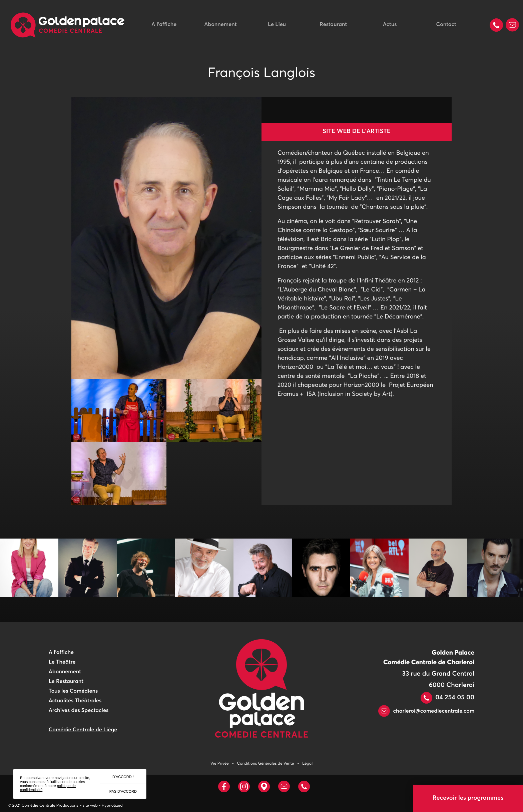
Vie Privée (220, 764)
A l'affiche (164, 25)
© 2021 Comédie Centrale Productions (43, 806)
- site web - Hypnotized (101, 806)
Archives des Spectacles (79, 711)
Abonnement (220, 25)
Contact (446, 25)
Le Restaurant (66, 682)
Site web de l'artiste (356, 131)
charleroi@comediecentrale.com (426, 711)
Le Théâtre (62, 662)
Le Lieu (277, 25)
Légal (307, 764)
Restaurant (333, 25)
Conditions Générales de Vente (266, 764)
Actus (390, 25)
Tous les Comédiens (73, 691)
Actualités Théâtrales (75, 701)
